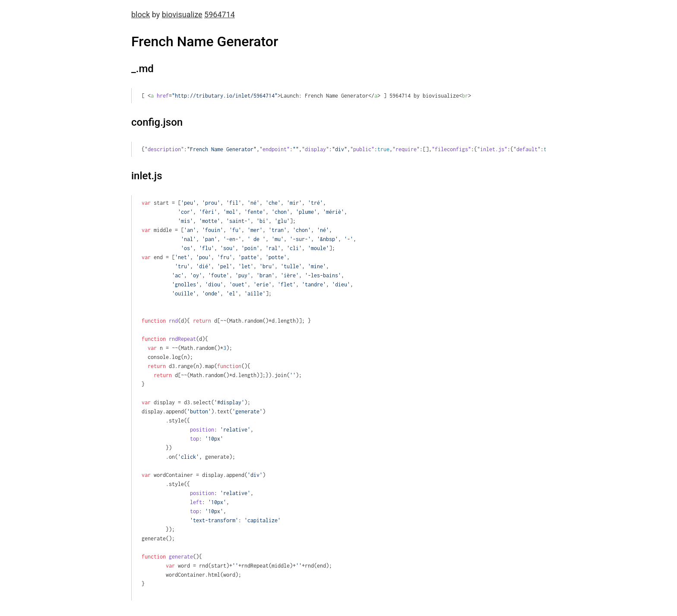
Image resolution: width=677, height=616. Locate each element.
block (141, 14)
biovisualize (182, 14)
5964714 (220, 14)
